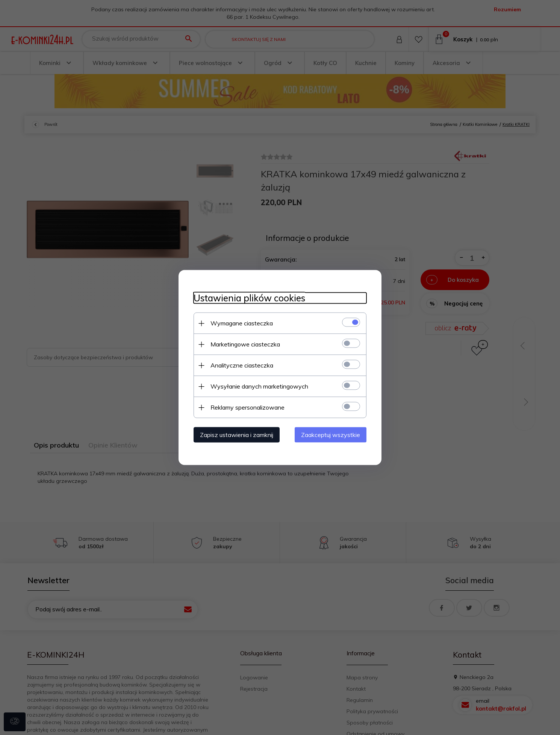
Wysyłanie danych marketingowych (259, 386)
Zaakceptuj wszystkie (331, 435)
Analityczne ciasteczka (242, 365)
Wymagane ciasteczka (242, 323)
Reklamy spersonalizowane (247, 407)
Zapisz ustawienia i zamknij (237, 435)
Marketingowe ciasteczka (245, 344)
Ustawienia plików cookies (249, 298)
